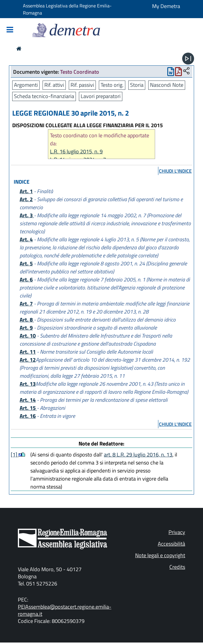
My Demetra (166, 6)
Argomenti (26, 85)
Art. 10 (28, 336)
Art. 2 (26, 199)
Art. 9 (26, 328)
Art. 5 (26, 263)
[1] (15, 455)
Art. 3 (27, 215)
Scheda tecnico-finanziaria (44, 96)
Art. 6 (26, 280)
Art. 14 (28, 400)
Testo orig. (112, 85)
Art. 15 (28, 408)
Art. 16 (28, 416)
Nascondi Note (167, 85)
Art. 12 (28, 360)
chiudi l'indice (175, 171)
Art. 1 (26, 191)
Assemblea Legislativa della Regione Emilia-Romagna (67, 9)
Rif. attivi (54, 85)
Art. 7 (26, 304)
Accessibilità (171, 544)
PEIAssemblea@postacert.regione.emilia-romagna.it (65, 610)
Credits (177, 567)
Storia (137, 85)
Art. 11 (28, 352)
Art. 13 (28, 384)
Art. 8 (27, 320)
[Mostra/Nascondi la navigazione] (10, 30)
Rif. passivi (82, 85)
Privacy (177, 532)
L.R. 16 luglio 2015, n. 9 (76, 151)
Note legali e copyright (160, 555)
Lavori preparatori (101, 96)
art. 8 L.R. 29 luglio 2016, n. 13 (138, 455)
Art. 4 (26, 239)
